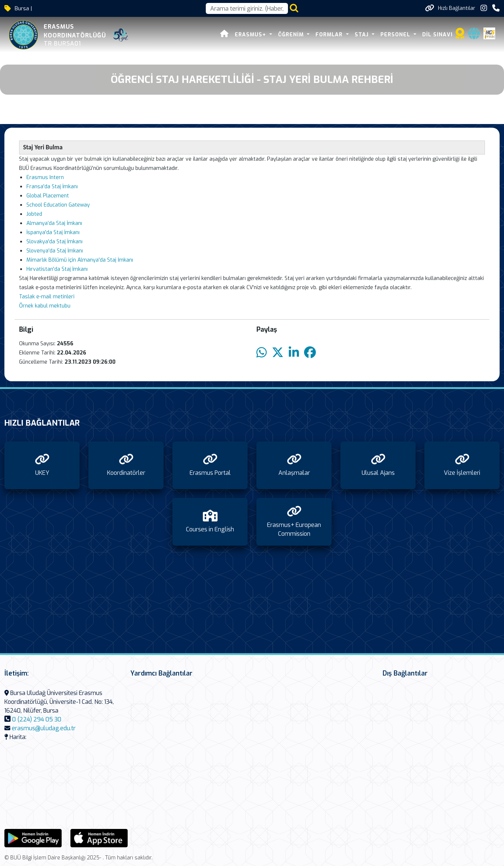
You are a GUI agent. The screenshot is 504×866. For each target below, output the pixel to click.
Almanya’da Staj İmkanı (54, 223)
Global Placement (48, 196)
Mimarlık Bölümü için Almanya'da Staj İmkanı (80, 260)
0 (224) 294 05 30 (37, 719)
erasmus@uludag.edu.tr (44, 728)
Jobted (34, 214)
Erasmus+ (251, 35)
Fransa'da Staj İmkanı (52, 187)
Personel (396, 35)
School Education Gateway (58, 205)
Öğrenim (292, 35)
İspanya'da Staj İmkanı (53, 232)
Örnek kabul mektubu (45, 306)
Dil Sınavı (437, 35)
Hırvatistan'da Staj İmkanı (57, 269)
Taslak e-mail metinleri (47, 297)
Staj (363, 35)
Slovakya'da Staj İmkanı (54, 242)
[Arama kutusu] (247, 8)
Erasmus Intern (45, 177)
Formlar (330, 35)
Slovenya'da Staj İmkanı (55, 251)
